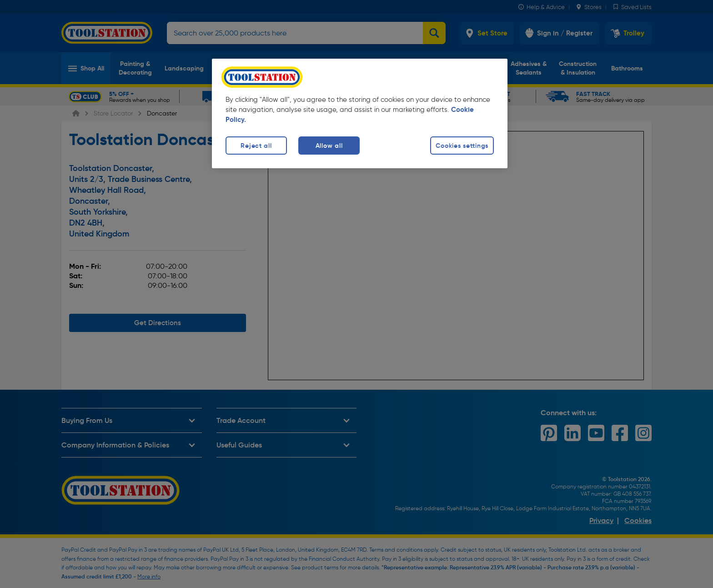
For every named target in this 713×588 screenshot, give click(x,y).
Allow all (329, 146)
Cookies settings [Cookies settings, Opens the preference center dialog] (462, 146)
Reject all (256, 146)
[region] (360, 113)
